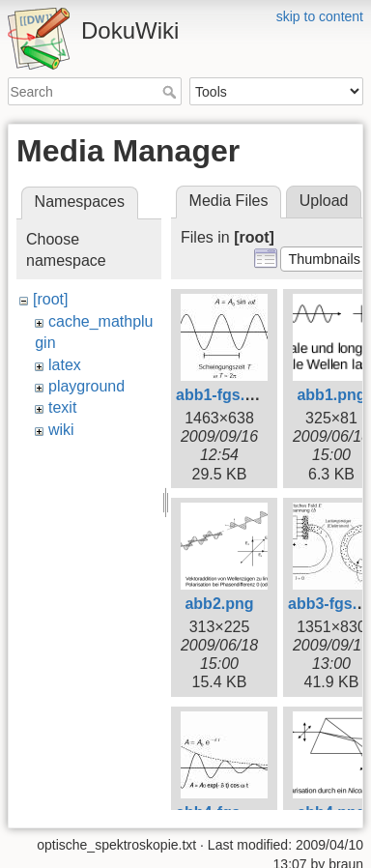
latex (65, 365)
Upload (324, 201)
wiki (61, 430)
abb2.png (219, 604)
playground (86, 386)
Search (171, 92)
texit (62, 407)
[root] (50, 299)
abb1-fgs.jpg (222, 395)
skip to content (320, 16)
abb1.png (331, 395)
